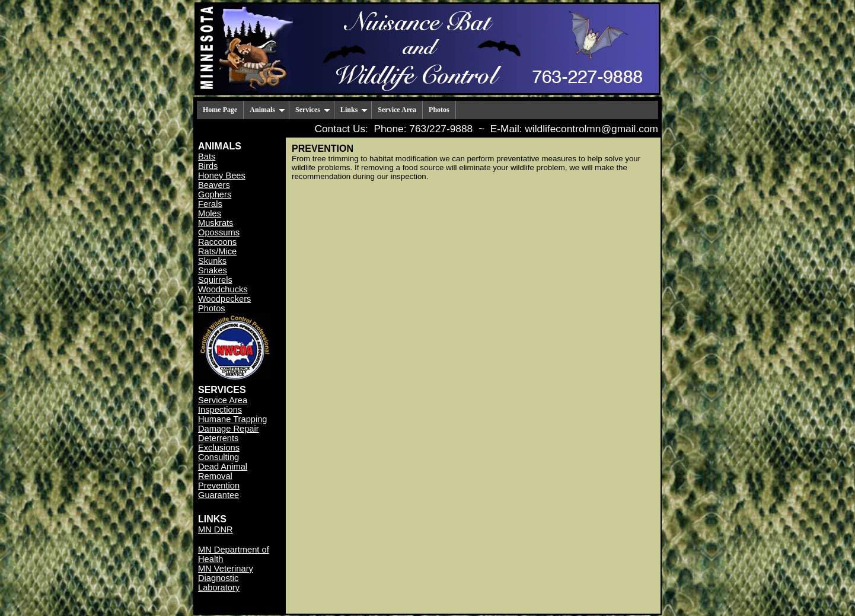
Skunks (212, 261)
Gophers (215, 194)
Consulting (218, 457)
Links (354, 110)
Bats (207, 157)
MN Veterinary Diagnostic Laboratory (226, 578)
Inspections (220, 410)
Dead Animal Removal (223, 471)
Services (313, 110)
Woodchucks (223, 289)
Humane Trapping (233, 419)
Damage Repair (229, 429)
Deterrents (218, 438)
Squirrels (215, 280)
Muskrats (216, 223)
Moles (210, 213)
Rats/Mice (217, 251)
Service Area (397, 110)
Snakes (213, 270)
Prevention (219, 486)
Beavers (214, 185)
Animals (267, 110)
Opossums (219, 232)
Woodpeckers (224, 299)
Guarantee (218, 495)
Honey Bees (222, 175)
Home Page (220, 110)
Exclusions (219, 448)
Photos (439, 110)
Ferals (210, 204)
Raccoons (217, 242)
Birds (208, 166)
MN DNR (216, 529)
